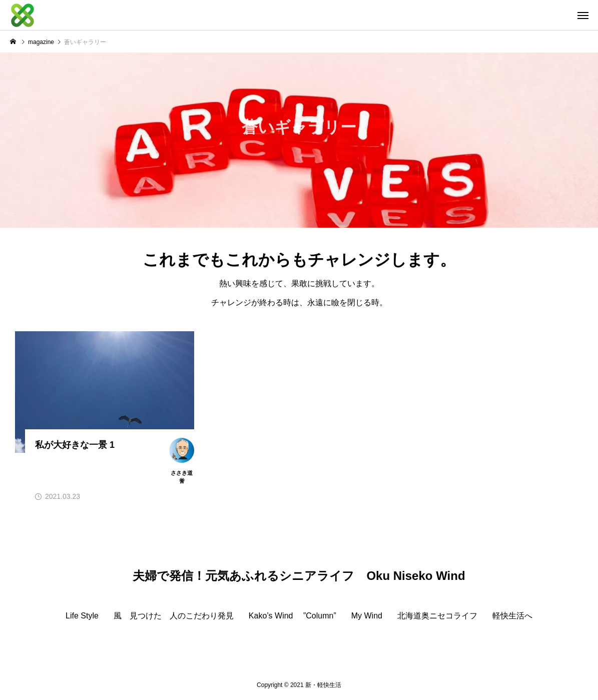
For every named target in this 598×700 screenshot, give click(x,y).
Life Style (82, 616)
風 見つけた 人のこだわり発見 (174, 616)
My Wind (367, 616)
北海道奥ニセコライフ (437, 616)
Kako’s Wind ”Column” (292, 616)
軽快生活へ (512, 616)
